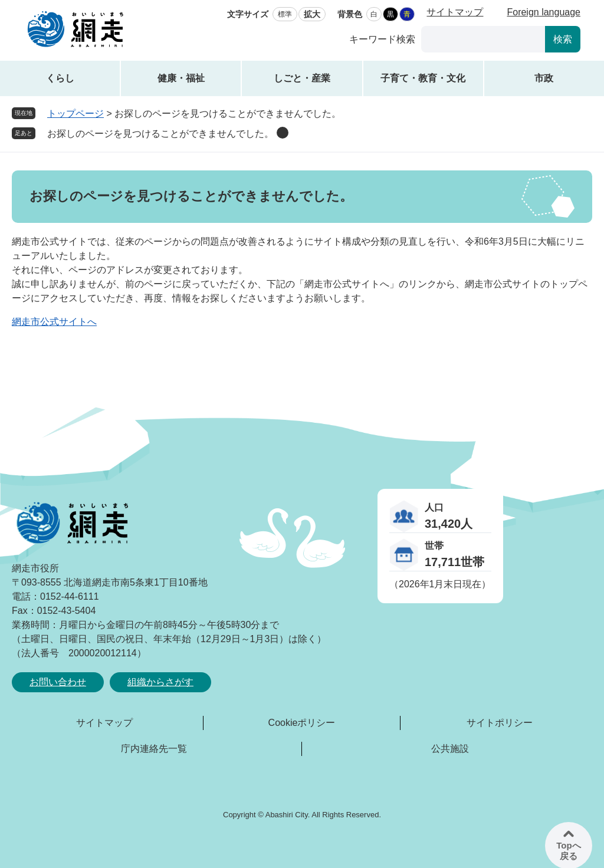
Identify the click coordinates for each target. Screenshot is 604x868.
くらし (60, 78)
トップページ (75, 114)
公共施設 (450, 749)
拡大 (312, 14)
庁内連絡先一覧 (154, 749)
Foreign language (544, 12)
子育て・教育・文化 (423, 78)
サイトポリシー (500, 723)
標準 (285, 14)
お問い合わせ (58, 682)
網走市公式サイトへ (54, 322)
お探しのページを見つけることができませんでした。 (160, 134)
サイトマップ (455, 12)
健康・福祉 (181, 78)
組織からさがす (160, 682)
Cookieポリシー (302, 723)
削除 (283, 133)
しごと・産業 (302, 78)
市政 (544, 78)
